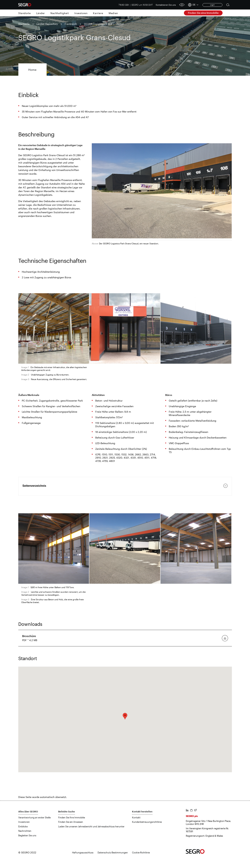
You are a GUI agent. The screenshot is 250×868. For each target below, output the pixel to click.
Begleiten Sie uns (27, 835)
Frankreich (71, 24)
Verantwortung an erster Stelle (34, 817)
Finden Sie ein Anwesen (71, 822)
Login (212, 5)
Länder (41, 13)
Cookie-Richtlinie (141, 853)
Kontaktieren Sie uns (166, 5)
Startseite (24, 24)
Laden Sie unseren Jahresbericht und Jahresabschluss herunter (91, 826)
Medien (113, 13)
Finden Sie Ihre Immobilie (72, 817)
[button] (125, 716)
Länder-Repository (47, 24)
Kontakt (136, 817)
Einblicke (23, 826)
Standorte (24, 13)
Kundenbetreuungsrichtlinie (147, 822)
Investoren (81, 13)
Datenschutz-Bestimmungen (113, 853)
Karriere (98, 13)
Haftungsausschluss (83, 853)
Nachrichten (25, 831)
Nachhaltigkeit (60, 13)
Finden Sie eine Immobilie (203, 13)
